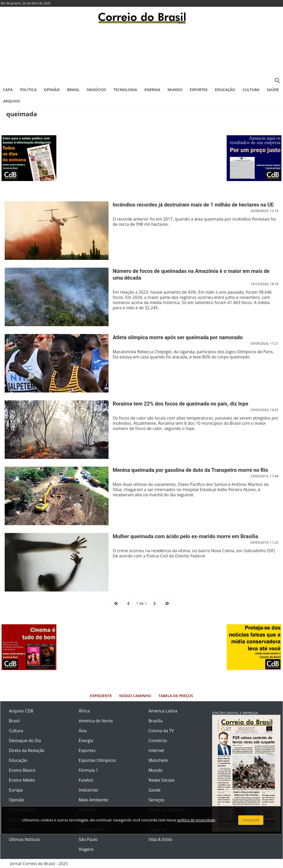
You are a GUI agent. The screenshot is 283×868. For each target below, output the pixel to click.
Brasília (156, 721)
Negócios (97, 90)
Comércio (158, 741)
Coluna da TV (161, 731)
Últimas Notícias (25, 839)
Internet (156, 750)
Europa (16, 790)
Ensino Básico (22, 770)
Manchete (158, 760)
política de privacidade (196, 820)
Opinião (52, 90)
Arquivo (12, 101)
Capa (8, 90)
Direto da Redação (27, 750)
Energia (152, 90)
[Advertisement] (141, 53)
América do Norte (96, 721)
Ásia (83, 731)
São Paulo (88, 839)
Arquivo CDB (21, 711)
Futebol (86, 780)
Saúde (273, 90)
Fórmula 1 (88, 770)
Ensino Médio (22, 780)
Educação (225, 90)
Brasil (73, 90)
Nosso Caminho (135, 696)
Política (28, 90)
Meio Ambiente (93, 800)
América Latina (163, 711)
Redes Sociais (161, 780)
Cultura (251, 90)
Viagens (86, 849)
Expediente (101, 696)
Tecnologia (125, 90)
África (84, 711)
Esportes (198, 90)
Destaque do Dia (25, 741)
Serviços (156, 800)
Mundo (175, 90)
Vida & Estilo (160, 839)
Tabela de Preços (176, 696)
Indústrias (88, 790)
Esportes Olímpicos (97, 760)
